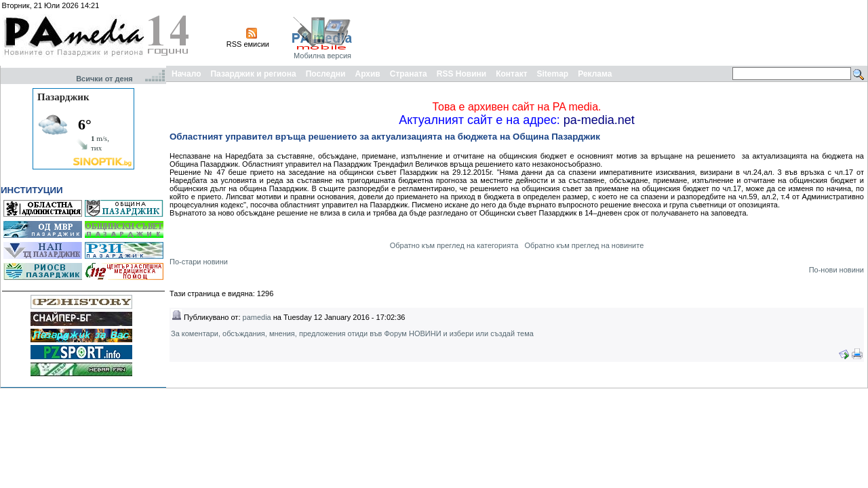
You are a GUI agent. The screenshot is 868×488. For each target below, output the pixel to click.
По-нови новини (836, 270)
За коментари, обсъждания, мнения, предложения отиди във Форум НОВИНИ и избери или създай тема (352, 333)
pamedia (257, 317)
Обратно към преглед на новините (584, 245)
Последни (326, 74)
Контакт (511, 74)
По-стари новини (199, 262)
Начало (186, 74)
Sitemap (553, 74)
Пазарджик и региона (253, 74)
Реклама (595, 74)
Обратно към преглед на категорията (454, 245)
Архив (367, 74)
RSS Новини (461, 74)
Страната (409, 74)
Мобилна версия (322, 56)
